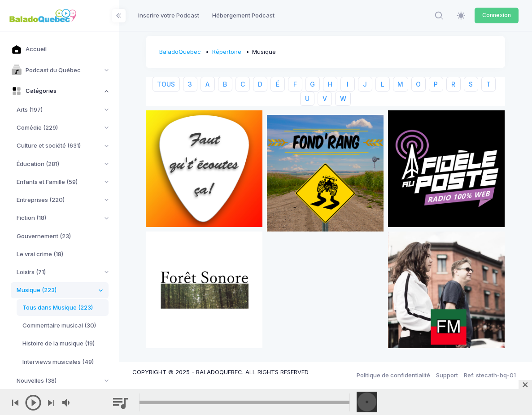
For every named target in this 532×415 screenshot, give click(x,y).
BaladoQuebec (180, 52)
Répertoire (227, 52)
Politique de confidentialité (393, 375)
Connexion (497, 15)
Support (447, 375)
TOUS (166, 84)
